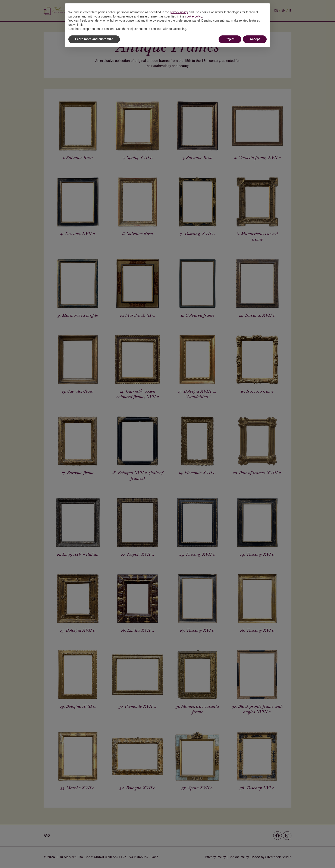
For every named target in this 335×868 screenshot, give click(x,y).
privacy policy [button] (179, 12)
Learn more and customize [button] (94, 39)
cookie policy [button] (193, 16)
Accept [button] (255, 39)
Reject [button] (230, 39)
